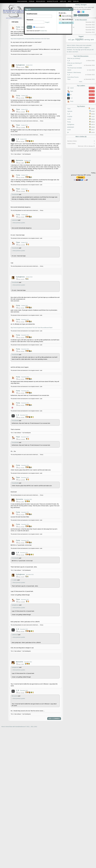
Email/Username (32, 14)
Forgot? (47, 22)
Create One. (44, 31)
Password (30, 20)
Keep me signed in (39, 27)
